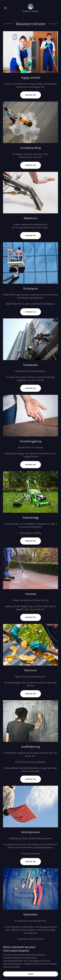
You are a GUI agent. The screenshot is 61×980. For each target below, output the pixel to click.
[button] (7, 8)
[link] (30, 8)
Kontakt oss (31, 95)
